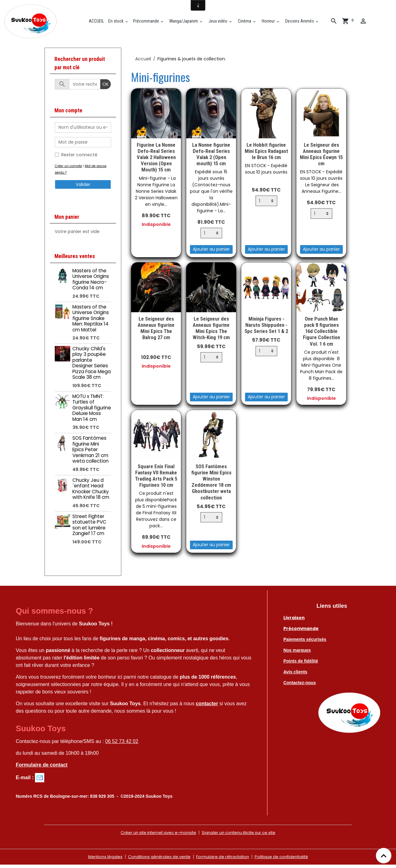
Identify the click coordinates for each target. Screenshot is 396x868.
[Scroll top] (384, 856)
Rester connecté (79, 158)
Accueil (143, 62)
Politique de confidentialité (286, 860)
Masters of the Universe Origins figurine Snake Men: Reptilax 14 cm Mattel (91, 321)
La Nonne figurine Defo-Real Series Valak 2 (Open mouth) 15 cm (211, 157)
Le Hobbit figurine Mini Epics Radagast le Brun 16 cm (266, 154)
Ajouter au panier (211, 253)
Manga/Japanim (186, 23)
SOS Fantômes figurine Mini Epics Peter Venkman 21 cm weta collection (90, 453)
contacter (207, 707)
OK (105, 87)
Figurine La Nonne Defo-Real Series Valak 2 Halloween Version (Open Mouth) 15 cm (156, 160)
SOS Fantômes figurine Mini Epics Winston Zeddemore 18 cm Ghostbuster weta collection (211, 485)
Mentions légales (99, 860)
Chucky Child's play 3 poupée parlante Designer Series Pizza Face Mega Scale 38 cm (92, 366)
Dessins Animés (302, 23)
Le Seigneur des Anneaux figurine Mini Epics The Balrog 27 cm (156, 331)
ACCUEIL (98, 23)
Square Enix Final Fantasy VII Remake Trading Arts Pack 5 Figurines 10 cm (156, 479)
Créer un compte (69, 169)
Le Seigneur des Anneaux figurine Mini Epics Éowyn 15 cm (321, 157)
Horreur (271, 23)
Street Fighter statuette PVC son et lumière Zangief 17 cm (89, 528)
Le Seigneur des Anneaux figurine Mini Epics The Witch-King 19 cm (211, 331)
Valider (83, 188)
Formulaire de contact (42, 768)
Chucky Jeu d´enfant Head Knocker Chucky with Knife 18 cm (91, 492)
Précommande (149, 23)
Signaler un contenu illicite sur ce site (242, 836)
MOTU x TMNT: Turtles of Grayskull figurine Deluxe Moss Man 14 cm (92, 411)
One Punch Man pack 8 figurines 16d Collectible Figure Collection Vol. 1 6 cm (321, 334)
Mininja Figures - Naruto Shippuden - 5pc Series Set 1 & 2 (266, 328)
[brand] (34, 23)
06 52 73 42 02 (122, 745)
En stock (119, 23)
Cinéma (247, 23)
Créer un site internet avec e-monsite (155, 836)
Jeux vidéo (220, 23)
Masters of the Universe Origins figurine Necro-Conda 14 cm (91, 282)
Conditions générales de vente (156, 860)
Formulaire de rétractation (223, 860)
